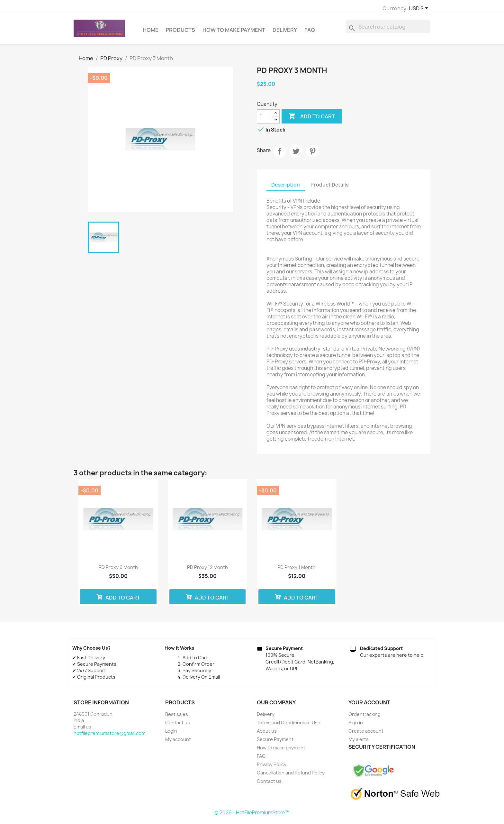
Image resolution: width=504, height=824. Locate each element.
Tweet (296, 154)
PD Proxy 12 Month (207, 570)
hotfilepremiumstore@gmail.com (109, 736)
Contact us (178, 725)
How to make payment (234, 33)
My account (178, 742)
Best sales (177, 717)
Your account (369, 705)
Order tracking (364, 717)
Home (151, 33)
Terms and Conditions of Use (289, 725)
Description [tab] (286, 188)
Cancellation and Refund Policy (291, 776)
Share (280, 154)
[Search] (388, 30)
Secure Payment (275, 742)
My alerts (359, 742)
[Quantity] (265, 119)
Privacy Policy (272, 767)
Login (171, 734)
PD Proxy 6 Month (118, 570)
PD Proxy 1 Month (297, 570)
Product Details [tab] (329, 188)
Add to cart (312, 119)
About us (267, 734)
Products (180, 33)
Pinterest (312, 154)
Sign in (356, 725)
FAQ (310, 33)
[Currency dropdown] (341, 9)
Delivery (285, 33)
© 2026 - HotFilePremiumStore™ (252, 815)
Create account (366, 734)
